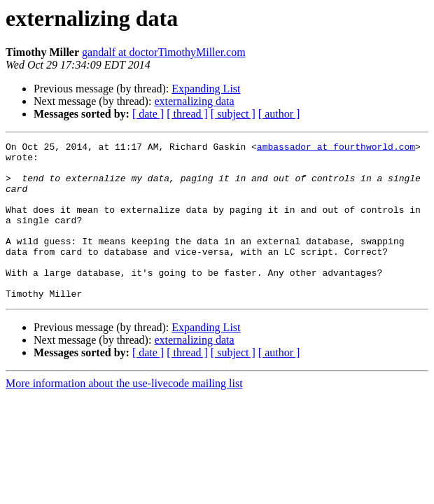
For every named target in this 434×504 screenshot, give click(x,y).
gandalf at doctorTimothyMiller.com (164, 52)
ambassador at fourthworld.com (336, 148)
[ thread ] (187, 114)
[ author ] (279, 114)
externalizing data (194, 101)
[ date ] (148, 114)
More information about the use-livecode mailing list (124, 415)
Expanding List (206, 89)
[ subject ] (233, 114)
